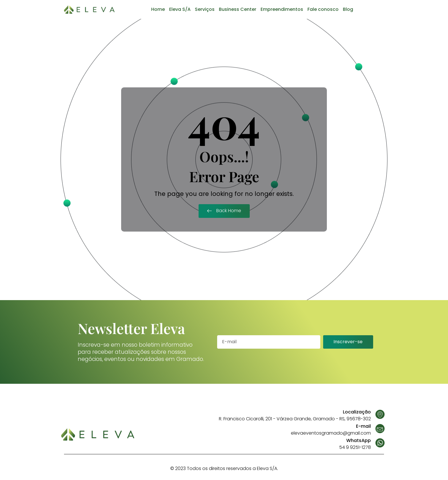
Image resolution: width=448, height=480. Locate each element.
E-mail (363, 426)
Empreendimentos (282, 9)
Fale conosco (323, 9)
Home (158, 9)
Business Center (238, 9)
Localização (357, 412)
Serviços (205, 9)
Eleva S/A (180, 9)
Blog (348, 9)
